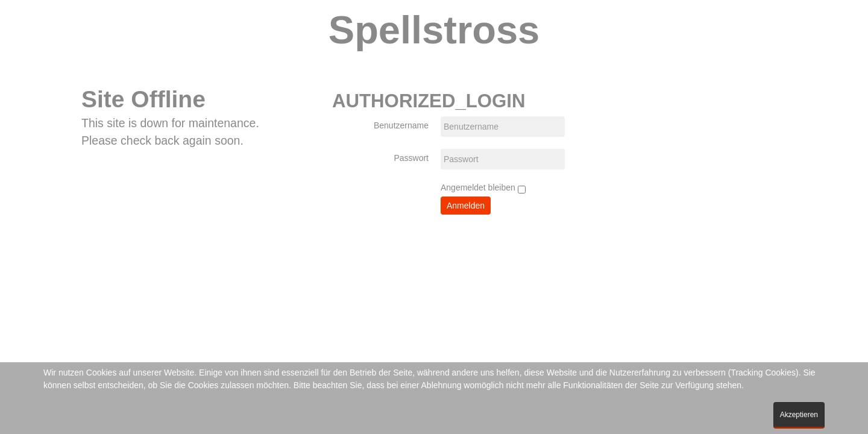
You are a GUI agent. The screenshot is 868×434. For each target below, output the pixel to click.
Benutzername (401, 125)
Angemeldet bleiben (483, 188)
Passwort (411, 158)
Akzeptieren (799, 415)
